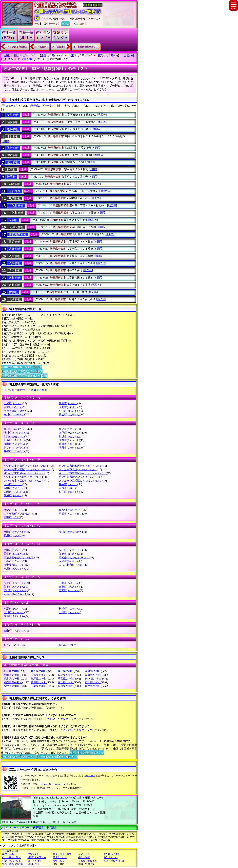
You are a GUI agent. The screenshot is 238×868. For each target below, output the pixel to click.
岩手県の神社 (66, 671)
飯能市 (69, 554)
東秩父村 (19, 557)
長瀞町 (15, 532)
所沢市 (70, 514)
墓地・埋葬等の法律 (114, 861)
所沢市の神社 (55, 59)
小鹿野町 (15, 411)
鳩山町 (70, 550)
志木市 (67, 488)
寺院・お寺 (8, 854)
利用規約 (52, 828)
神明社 (11, 170)
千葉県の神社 (66, 679)
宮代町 (15, 590)
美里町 (14, 587)
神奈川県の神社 (13, 682)
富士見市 (14, 565)
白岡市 (14, 492)
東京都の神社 (93, 679)
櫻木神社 (13, 155)
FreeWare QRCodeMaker (51, 784)
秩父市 (13, 510)
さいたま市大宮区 (27, 469)
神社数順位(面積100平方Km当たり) (21, 375)
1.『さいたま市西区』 (17, 47)
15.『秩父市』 (42, 47)
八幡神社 (15, 249)
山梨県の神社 (39, 686)
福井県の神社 (12, 686)
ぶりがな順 (7, 390)
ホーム (66, 23)
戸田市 (12, 517)
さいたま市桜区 (24, 473)
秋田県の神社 (12, 675)
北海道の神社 (12, 671)
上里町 (70, 433)
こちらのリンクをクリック (60, 719)
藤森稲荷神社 (18, 235)
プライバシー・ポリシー (15, 828)
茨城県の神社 (93, 675)
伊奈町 (13, 407)
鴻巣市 (69, 448)
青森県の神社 (39, 671)
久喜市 (67, 444)
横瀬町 (69, 609)
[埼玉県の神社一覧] (42, 106)
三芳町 (69, 590)
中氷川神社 (16, 206)
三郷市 (68, 583)
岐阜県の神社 (93, 686)
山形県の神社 (39, 675)
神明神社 (15, 184)
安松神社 (13, 115)
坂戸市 (13, 484)
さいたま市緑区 (79, 477)
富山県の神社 (66, 682)
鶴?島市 (71, 510)
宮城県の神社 (93, 671)
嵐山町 (15, 631)
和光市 (13, 645)
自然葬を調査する (88, 861)
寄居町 (14, 616)
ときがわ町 (18, 514)
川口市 (14, 436)
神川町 (15, 433)
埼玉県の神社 (26, 59)
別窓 (39, 367)
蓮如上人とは (111, 857)
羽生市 (14, 554)
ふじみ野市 (72, 565)
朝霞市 (68, 403)
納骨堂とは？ (60, 857)
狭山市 (13, 488)
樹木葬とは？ (35, 861)
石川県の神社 (93, 682)
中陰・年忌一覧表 (11, 861)
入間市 (68, 407)
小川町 (69, 411)
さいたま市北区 (78, 469)
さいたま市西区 (23, 477)
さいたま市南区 (24, 481)
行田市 (14, 444)
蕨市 (67, 645)
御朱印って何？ (112, 854)
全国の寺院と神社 (14, 56)
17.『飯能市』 (59, 47)
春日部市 (15, 429)
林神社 (13, 292)
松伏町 (15, 583)
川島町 (15, 440)
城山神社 (13, 162)
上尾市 (13, 403)
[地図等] (102, 115)
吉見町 (69, 612)
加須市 (67, 429)
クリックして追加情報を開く (20, 845)
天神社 (13, 220)
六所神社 (15, 299)
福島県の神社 (66, 675)
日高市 (13, 561)
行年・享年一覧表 (62, 854)
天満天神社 (16, 227)
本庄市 (15, 569)
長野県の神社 (66, 686)
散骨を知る (59, 861)
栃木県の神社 (12, 679)
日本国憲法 (33, 864)
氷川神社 (15, 278)
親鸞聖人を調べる (37, 857)
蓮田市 (13, 550)
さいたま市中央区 (83, 473)
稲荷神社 (13, 122)
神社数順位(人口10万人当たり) (19, 371)
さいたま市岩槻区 (27, 466)
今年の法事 (84, 857)
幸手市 (68, 484)
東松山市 (74, 557)
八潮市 (13, 609)
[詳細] (26, 115)
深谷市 (68, 561)
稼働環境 (38, 828)
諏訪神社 (15, 191)
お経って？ (84, 854)
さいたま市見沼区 (81, 481)
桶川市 (14, 414)
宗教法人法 (33, 854)
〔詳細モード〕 (10, 106)
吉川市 (14, 612)
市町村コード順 (24, 390)
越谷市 (14, 451)
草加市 (13, 495)
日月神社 (15, 242)
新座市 (13, 535)
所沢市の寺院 (105, 56)
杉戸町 (69, 492)
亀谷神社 (13, 129)
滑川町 (70, 532)
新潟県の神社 (39, 682)
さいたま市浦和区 (81, 466)
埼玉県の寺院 (77, 56)
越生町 (69, 414)
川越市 (69, 436)
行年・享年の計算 (11, 857)
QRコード (90, 776)
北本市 (69, 440)
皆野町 (69, 587)
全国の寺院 (48, 56)
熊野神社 (13, 137)
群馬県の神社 (39, 679)
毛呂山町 (17, 594)
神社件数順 (40, 390)
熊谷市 (14, 448)
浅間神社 (15, 198)
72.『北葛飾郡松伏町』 (84, 47)
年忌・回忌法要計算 (13, 864)
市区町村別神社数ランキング (18, 367)
